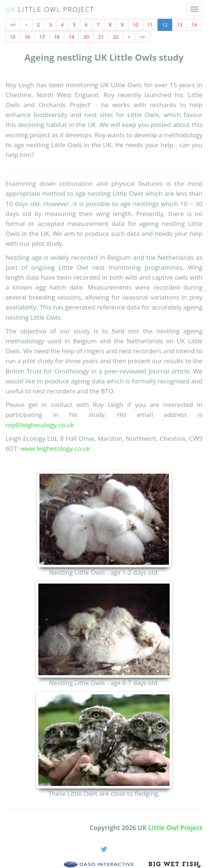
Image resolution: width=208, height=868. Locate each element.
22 (116, 37)
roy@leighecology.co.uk (40, 425)
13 (179, 25)
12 (165, 25)
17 (42, 37)
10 (136, 25)
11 (150, 25)
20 (86, 37)
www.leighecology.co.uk (55, 448)
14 (194, 25)
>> (142, 37)
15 (13, 37)
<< (13, 25)
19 (72, 37)
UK (50, 9)
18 (57, 37)
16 (27, 37)
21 (101, 37)
